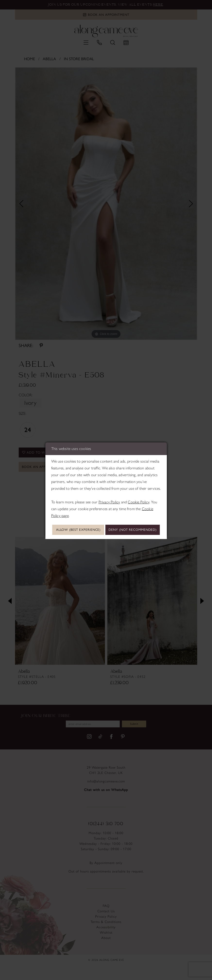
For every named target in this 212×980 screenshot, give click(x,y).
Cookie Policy (139, 494)
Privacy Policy (109, 494)
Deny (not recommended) (106, 537)
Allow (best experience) (106, 523)
